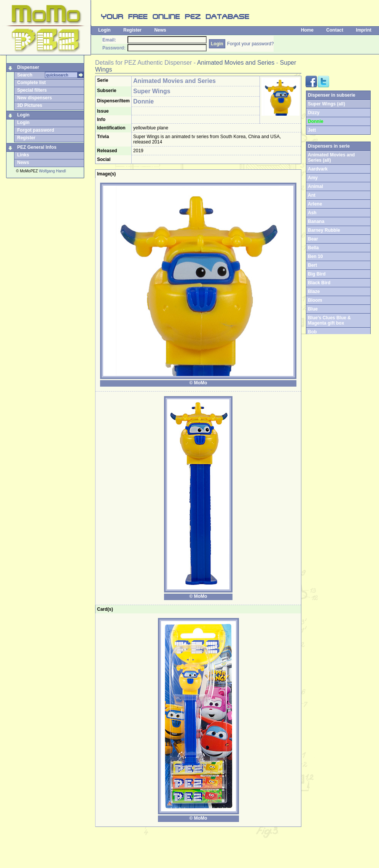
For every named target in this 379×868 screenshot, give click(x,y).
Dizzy (314, 113)
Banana (316, 221)
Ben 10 (315, 256)
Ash (312, 213)
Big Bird (317, 274)
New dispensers (34, 98)
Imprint (364, 30)
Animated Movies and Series (236, 63)
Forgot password (36, 130)
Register (132, 30)
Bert (312, 265)
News (160, 30)
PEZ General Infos (37, 147)
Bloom (315, 300)
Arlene (315, 204)
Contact (335, 30)
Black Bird (319, 283)
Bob (312, 332)
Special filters (32, 90)
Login (104, 30)
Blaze (314, 291)
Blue (313, 309)
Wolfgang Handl (52, 171)
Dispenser (28, 67)
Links (23, 155)
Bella (313, 248)
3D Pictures (30, 105)
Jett (312, 130)
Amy (313, 178)
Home (307, 30)
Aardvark (318, 169)
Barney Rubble (324, 230)
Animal (315, 186)
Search (25, 75)
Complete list (31, 83)
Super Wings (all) (326, 104)
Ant (312, 195)
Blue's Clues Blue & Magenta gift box (329, 320)
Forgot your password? (251, 44)
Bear (313, 239)
